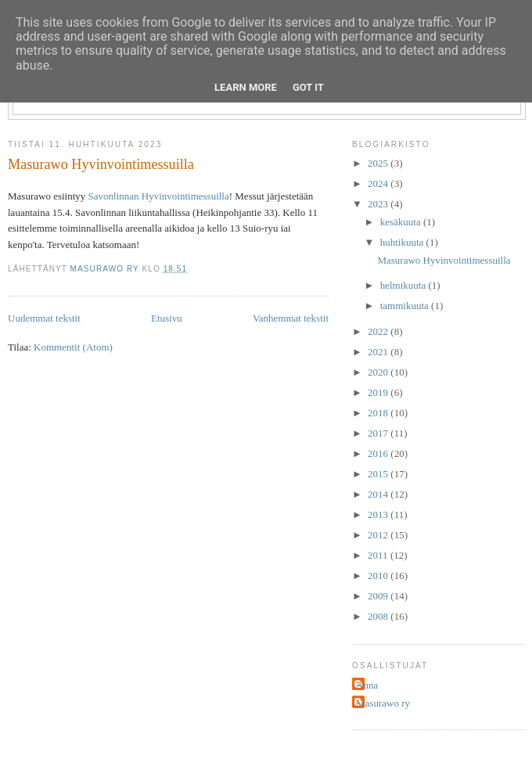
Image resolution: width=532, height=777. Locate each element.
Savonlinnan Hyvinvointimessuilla (159, 196)
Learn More (246, 87)
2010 (379, 576)
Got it (308, 87)
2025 (379, 163)
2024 (379, 183)
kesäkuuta (402, 222)
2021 (379, 352)
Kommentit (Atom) (73, 347)
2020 (379, 372)
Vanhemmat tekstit (291, 318)
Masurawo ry (383, 703)
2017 (379, 433)
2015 (379, 474)
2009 (379, 596)
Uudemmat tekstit (44, 318)
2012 (379, 535)
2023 (379, 204)
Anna (367, 685)
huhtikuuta (403, 242)
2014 (379, 494)
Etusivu (167, 318)
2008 (379, 616)
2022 (379, 331)
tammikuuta (406, 306)
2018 (379, 413)
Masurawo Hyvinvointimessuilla (101, 164)
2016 (379, 453)
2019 (379, 392)
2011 (379, 555)
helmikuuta (404, 285)
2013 (379, 514)
